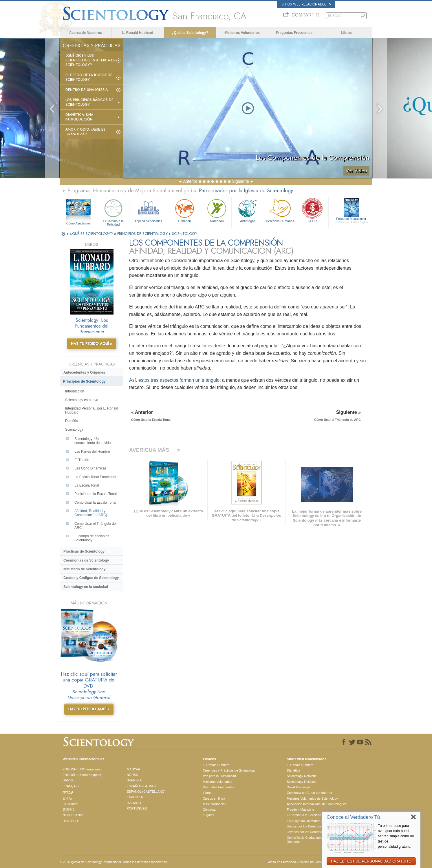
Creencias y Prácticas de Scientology (229, 770)
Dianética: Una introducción (79, 117)
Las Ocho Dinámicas (90, 468)
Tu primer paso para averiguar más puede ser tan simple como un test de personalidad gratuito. (396, 836)
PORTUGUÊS (137, 808)
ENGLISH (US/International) (83, 769)
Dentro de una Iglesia (87, 90)
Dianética (72, 421)
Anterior (190, 181)
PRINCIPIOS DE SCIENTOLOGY (143, 234)
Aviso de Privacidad (282, 862)
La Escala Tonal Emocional (95, 477)
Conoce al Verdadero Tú (353, 817)
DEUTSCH (70, 821)
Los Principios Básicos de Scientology (89, 102)
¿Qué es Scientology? (190, 33)
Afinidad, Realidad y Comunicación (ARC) (91, 513)
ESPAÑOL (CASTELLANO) (146, 792)
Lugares (208, 815)
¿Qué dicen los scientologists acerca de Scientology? (91, 60)
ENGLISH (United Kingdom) (82, 775)
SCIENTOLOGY (185, 234)
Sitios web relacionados (306, 4)
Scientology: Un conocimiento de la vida (93, 441)
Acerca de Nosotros (86, 33)
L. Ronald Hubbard (138, 33)
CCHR (312, 210)
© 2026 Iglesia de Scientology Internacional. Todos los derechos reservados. (114, 862)
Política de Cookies (312, 862)
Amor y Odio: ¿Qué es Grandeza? (85, 132)
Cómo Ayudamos (78, 223)
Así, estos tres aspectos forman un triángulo (174, 380)
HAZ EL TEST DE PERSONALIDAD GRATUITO (371, 861)
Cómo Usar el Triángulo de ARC (95, 526)
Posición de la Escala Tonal (96, 494)
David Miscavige (298, 787)
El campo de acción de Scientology (92, 538)
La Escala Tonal (87, 485)
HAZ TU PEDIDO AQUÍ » (91, 344)
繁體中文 (69, 809)
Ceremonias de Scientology (86, 560)
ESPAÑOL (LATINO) (141, 786)
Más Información (214, 804)
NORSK (132, 775)
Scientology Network (301, 776)
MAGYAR (134, 769)
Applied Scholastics (148, 210)
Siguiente (240, 181)
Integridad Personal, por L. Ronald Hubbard (92, 410)
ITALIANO (134, 803)
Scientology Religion (301, 782)
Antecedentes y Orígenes (84, 372)
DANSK (68, 780)
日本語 (67, 798)
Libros (346, 33)
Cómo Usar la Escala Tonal (95, 502)
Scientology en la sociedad (86, 587)
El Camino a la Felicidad (113, 212)
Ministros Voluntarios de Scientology (312, 798)
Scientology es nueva (82, 400)
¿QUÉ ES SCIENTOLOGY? (92, 234)
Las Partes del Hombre (92, 452)
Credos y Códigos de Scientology (91, 578)
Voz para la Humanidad (219, 776)
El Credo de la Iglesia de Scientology (89, 77)
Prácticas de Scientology (84, 551)
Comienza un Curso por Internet (309, 793)
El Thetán (82, 460)
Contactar (210, 809)
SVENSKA (134, 780)
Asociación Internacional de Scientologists (316, 804)
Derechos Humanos (280, 210)
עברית (68, 792)
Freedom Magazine (352, 220)
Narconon (217, 210)
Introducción (75, 391)
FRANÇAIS (71, 786)
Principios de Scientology (84, 381)
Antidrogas (248, 210)
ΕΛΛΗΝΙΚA (135, 797)
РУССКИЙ (70, 804)
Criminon (185, 210)
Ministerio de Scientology (84, 569)
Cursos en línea (214, 798)
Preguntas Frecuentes (294, 33)
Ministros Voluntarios (242, 33)
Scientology (74, 430)
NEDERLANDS (73, 815)
